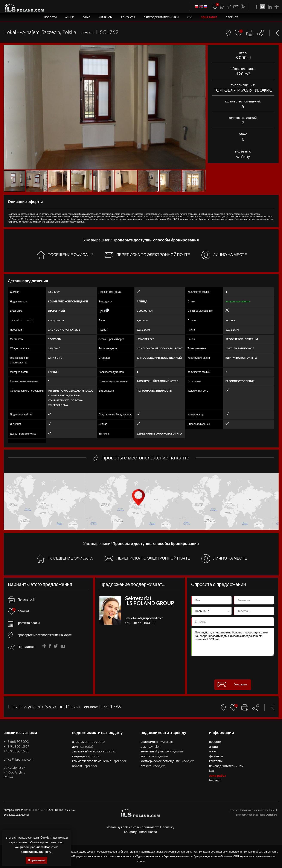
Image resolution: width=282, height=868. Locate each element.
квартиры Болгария (198, 852)
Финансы (106, 17)
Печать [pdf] (21, 599)
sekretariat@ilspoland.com (144, 618)
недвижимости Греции (189, 856)
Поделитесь (27, 647)
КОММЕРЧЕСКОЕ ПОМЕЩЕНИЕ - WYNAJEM (168, 761)
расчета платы (24, 623)
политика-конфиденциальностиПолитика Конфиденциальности (39, 847)
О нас (87, 17)
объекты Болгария (266, 852)
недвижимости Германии (161, 856)
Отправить (233, 685)
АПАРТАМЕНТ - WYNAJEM (157, 741)
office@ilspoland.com (18, 759)
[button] (202, 49)
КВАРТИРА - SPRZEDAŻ (87, 756)
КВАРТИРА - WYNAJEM (155, 756)
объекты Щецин (129, 852)
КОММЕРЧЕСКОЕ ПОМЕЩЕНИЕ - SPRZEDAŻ (99, 761)
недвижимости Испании (102, 856)
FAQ (190, 17)
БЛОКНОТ (232, 17)
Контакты (128, 17)
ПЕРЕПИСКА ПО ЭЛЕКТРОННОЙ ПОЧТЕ (147, 255)
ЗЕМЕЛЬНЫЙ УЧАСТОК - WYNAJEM (162, 751)
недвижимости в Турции (131, 856)
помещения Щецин (107, 852)
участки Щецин (147, 852)
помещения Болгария (242, 852)
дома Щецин (88, 852)
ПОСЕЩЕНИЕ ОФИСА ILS (65, 255)
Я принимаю (37, 860)
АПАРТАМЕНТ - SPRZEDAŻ (89, 741)
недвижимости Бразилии (218, 856)
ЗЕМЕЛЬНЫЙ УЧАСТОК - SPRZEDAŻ (94, 751)
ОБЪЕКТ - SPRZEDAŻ (85, 766)
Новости (50, 17)
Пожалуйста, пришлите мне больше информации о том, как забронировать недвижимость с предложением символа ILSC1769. (233, 642)
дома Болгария (220, 852)
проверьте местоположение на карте (40, 635)
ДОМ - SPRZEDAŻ (83, 746)
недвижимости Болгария (172, 852)
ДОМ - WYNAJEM (151, 746)
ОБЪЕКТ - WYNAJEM (153, 766)
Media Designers (268, 815)
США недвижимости (245, 856)
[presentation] (233, 668)
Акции (70, 17)
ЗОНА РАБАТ (209, 17)
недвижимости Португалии (71, 856)
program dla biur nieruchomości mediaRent (253, 810)
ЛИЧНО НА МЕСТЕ (224, 255)
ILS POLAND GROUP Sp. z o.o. (57, 810)
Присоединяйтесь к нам (161, 17)
